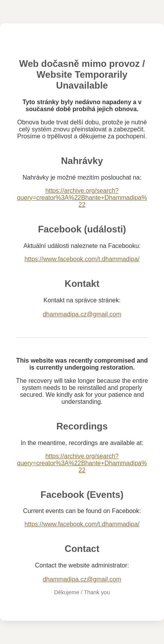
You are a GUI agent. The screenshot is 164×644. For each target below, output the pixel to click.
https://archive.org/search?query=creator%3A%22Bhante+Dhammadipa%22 (82, 198)
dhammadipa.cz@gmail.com (82, 314)
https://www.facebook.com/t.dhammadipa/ (82, 259)
